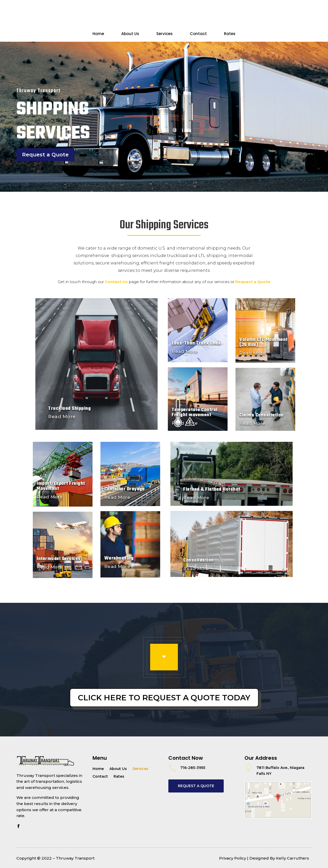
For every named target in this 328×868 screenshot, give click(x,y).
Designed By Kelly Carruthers (279, 858)
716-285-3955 (193, 768)
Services (165, 34)
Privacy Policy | (234, 858)
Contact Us (35, 18)
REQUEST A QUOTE (196, 786)
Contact (198, 34)
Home (98, 34)
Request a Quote (285, 18)
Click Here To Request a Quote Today (164, 698)
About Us (130, 34)
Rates (230, 34)
